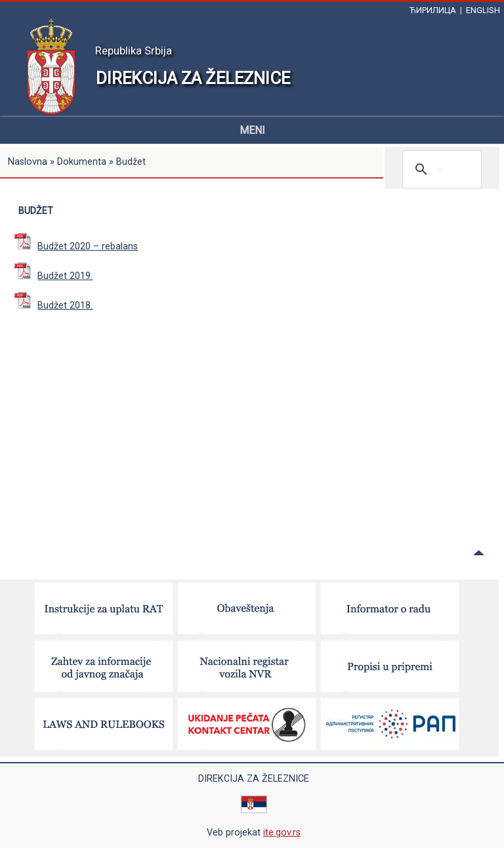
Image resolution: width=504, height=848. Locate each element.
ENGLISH (483, 10)
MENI (252, 130)
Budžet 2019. (53, 276)
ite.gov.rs (282, 833)
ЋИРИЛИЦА (433, 10)
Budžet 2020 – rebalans (76, 246)
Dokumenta (82, 162)
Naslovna (28, 162)
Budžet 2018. (53, 306)
